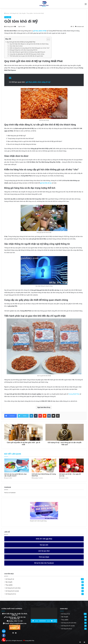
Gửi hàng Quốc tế (10, 27)
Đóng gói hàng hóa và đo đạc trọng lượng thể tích (23, 50)
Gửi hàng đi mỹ (14, 13)
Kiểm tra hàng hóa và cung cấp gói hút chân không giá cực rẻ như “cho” (30, 48)
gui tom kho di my (44, 407)
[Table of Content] (48, 39)
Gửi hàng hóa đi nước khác (13, 588)
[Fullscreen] (55, 621)
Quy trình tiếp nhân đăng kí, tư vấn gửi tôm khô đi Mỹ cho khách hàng (29, 44)
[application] (44, 615)
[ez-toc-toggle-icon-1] (47, 39)
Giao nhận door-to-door (16, 46)
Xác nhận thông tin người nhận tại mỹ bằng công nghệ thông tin (27, 52)
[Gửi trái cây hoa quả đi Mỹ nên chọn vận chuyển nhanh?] (17, 465)
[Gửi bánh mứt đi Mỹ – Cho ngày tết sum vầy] (71, 465)
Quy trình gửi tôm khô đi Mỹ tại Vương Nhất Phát (21, 42)
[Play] (33, 621)
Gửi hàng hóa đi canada (12, 591)
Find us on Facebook (10, 493)
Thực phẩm (30, 13)
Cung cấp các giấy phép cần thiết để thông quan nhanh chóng (27, 54)
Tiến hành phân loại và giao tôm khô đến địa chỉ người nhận (26, 56)
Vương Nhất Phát (74, 394)
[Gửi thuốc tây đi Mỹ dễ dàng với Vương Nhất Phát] (44, 465)
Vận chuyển (22, 13)
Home (7, 13)
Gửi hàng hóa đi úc (11, 594)
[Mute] (52, 621)
